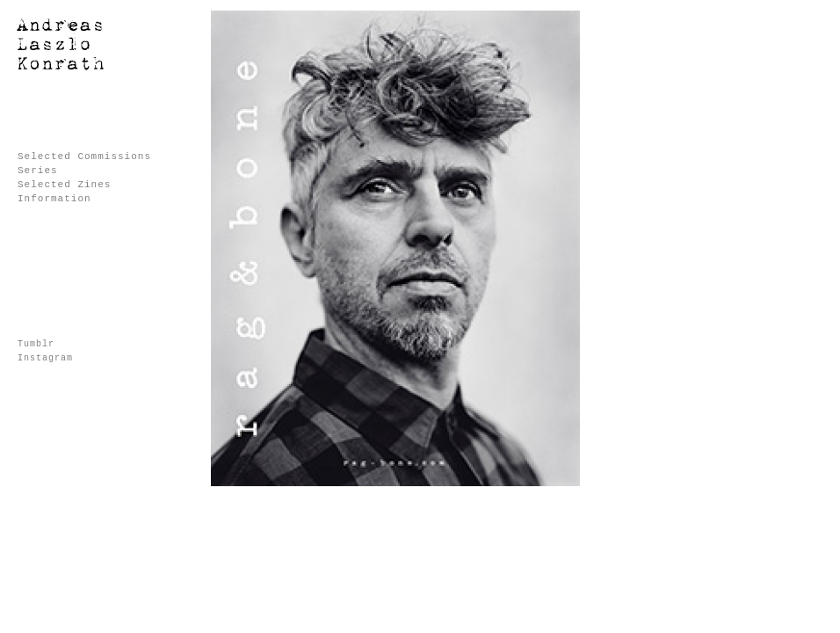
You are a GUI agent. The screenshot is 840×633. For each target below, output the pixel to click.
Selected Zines (64, 185)
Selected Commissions (84, 156)
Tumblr (36, 344)
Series (38, 171)
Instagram (45, 358)
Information (54, 199)
